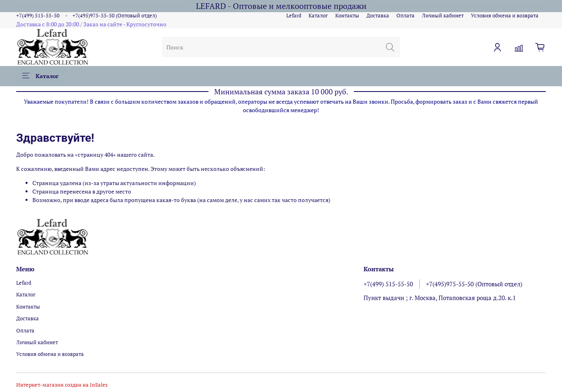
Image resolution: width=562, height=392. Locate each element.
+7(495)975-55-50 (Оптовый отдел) (115, 16)
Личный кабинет (443, 16)
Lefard (294, 16)
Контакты (347, 16)
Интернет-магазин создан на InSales (62, 385)
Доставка (378, 16)
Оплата (406, 16)
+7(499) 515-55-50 (38, 16)
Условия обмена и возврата (505, 16)
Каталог (318, 16)
